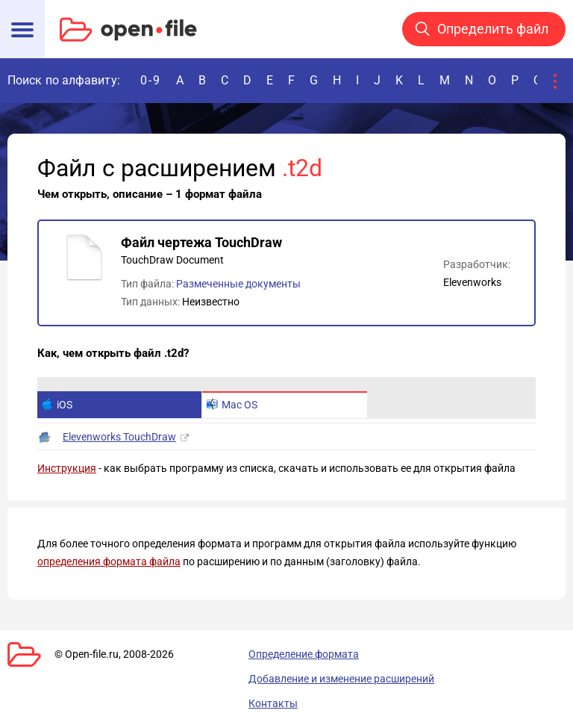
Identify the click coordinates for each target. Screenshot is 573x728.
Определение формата (304, 654)
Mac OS (232, 405)
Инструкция (67, 468)
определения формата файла (109, 561)
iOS (57, 405)
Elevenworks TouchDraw (119, 437)
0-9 (151, 80)
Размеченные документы (238, 284)
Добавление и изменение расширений (341, 679)
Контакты (273, 703)
